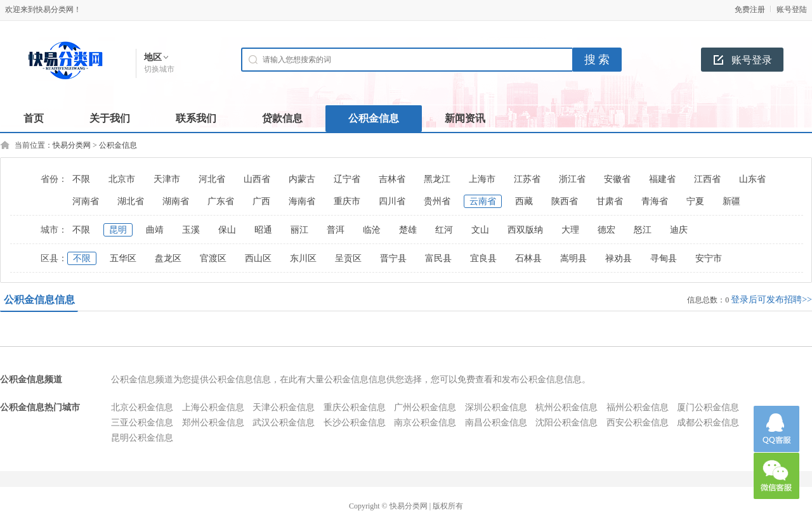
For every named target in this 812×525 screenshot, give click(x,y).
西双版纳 (525, 230)
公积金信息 (118, 145)
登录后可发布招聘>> (771, 300)
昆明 (118, 230)
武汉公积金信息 (284, 423)
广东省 (221, 201)
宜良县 (483, 258)
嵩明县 (573, 258)
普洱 (336, 230)
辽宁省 (347, 179)
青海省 (655, 201)
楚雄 (408, 230)
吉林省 (392, 179)
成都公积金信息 (708, 423)
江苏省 (527, 179)
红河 (444, 230)
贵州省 (437, 201)
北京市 (122, 179)
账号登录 (752, 60)
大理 (570, 230)
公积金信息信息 (39, 300)
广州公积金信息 (425, 407)
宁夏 (695, 201)
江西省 (707, 179)
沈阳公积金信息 (566, 423)
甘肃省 (610, 201)
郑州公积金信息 (213, 423)
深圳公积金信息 (496, 407)
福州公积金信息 (638, 407)
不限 (81, 179)
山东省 (752, 179)
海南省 (302, 201)
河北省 (212, 179)
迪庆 (679, 230)
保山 (227, 230)
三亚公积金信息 (142, 423)
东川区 (303, 258)
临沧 (372, 230)
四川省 (392, 201)
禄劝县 (619, 258)
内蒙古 (302, 179)
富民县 (438, 258)
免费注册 (750, 10)
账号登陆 (792, 10)
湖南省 (176, 201)
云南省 (483, 201)
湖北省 (131, 201)
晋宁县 (393, 258)
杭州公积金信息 (566, 407)
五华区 (123, 258)
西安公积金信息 (638, 423)
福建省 (662, 179)
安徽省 (617, 179)
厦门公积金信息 (708, 407)
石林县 (528, 258)
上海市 (482, 179)
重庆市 (347, 201)
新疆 (731, 201)
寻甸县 (664, 258)
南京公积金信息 (425, 423)
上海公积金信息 (213, 407)
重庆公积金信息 (355, 407)
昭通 (263, 230)
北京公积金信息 (142, 407)
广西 (261, 201)
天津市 (167, 179)
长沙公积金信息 (355, 423)
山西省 (257, 179)
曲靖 (155, 230)
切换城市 (159, 69)
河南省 (86, 201)
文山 (480, 230)
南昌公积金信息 (496, 423)
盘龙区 (168, 258)
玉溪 (191, 230)
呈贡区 (348, 258)
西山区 (258, 258)
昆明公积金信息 (142, 438)
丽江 (299, 230)
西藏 (524, 201)
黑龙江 (437, 179)
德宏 (606, 230)
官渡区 (213, 258)
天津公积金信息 (284, 407)
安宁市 (709, 258)
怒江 (643, 230)
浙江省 (572, 179)
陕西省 (565, 201)
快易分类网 (72, 145)
